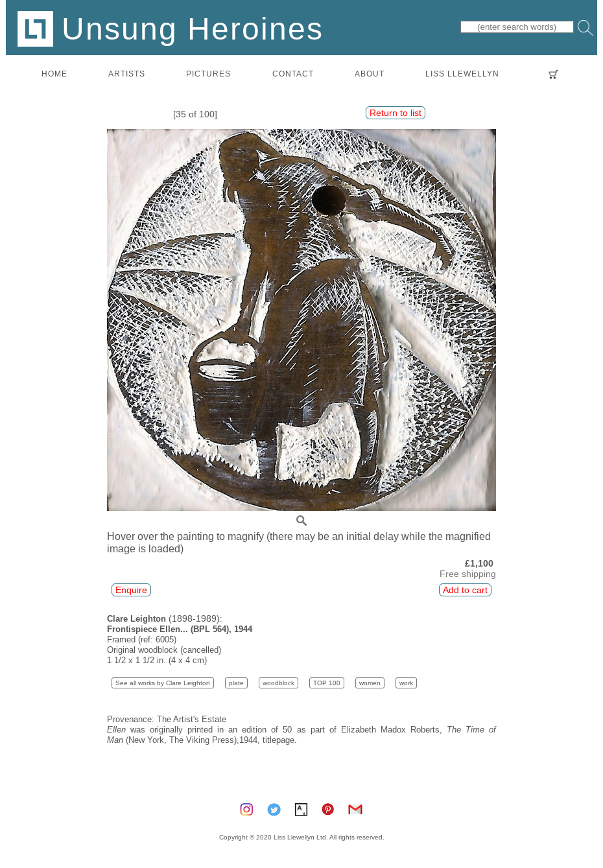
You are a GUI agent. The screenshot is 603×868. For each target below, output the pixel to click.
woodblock (278, 683)
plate (236, 683)
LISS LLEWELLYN (462, 74)
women (370, 683)
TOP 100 (327, 683)
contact (293, 74)
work (406, 683)
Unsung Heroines (171, 28)
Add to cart (465, 590)
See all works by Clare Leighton (163, 683)
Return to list (396, 113)
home (54, 74)
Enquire (131, 590)
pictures (208, 74)
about (370, 74)
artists (127, 74)
